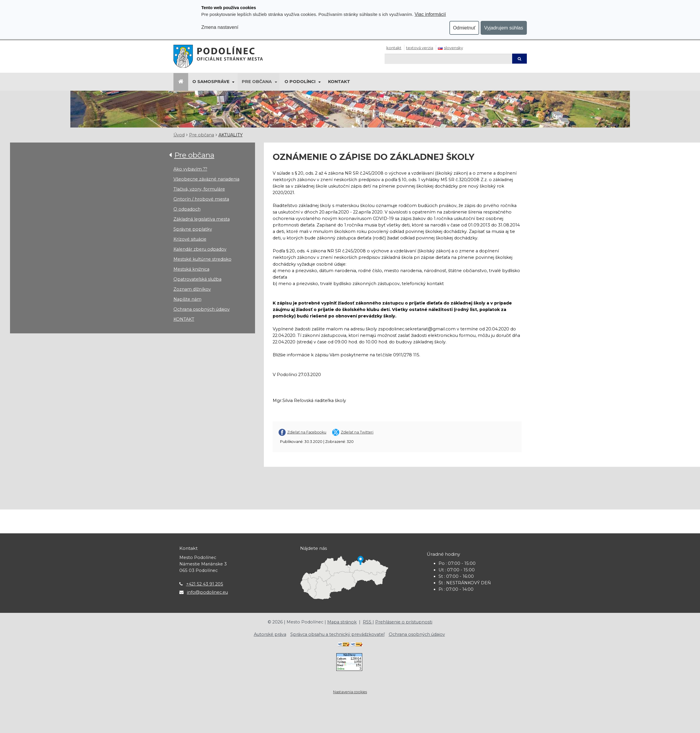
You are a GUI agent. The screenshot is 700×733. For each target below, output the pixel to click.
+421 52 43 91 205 (205, 584)
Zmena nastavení (220, 27)
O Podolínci (300, 82)
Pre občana (257, 82)
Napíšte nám (187, 299)
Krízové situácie (190, 239)
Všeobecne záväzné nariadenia (206, 179)
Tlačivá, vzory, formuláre (199, 189)
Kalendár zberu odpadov (200, 249)
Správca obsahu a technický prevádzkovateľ (337, 634)
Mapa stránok (342, 622)
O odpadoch (187, 209)
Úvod (179, 135)
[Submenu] (233, 82)
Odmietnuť (464, 28)
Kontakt (394, 48)
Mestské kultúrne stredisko (202, 259)
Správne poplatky (193, 229)
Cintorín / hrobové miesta (201, 199)
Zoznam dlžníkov (192, 289)
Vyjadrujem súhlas (504, 28)
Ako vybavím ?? (190, 169)
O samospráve (211, 82)
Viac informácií (430, 14)
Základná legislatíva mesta (202, 219)
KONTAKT (184, 319)
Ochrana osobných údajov (202, 309)
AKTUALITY (231, 135)
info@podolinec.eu (207, 592)
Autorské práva (270, 634)
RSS (368, 622)
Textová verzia (420, 48)
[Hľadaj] (448, 59)
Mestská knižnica (191, 269)
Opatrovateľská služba (197, 279)
